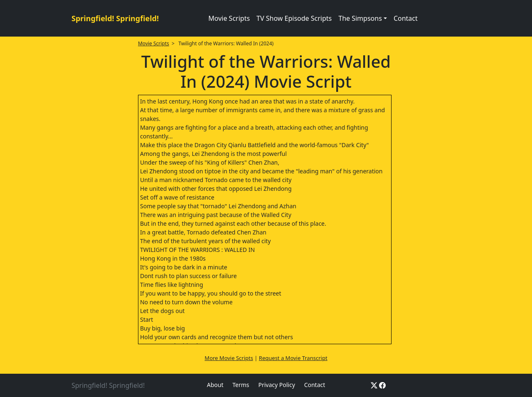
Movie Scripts (229, 18)
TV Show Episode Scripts (294, 18)
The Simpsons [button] (360, 18)
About (215, 385)
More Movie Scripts (229, 358)
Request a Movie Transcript (293, 358)
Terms (241, 385)
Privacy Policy (276, 385)
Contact (406, 18)
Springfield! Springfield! (115, 18)
